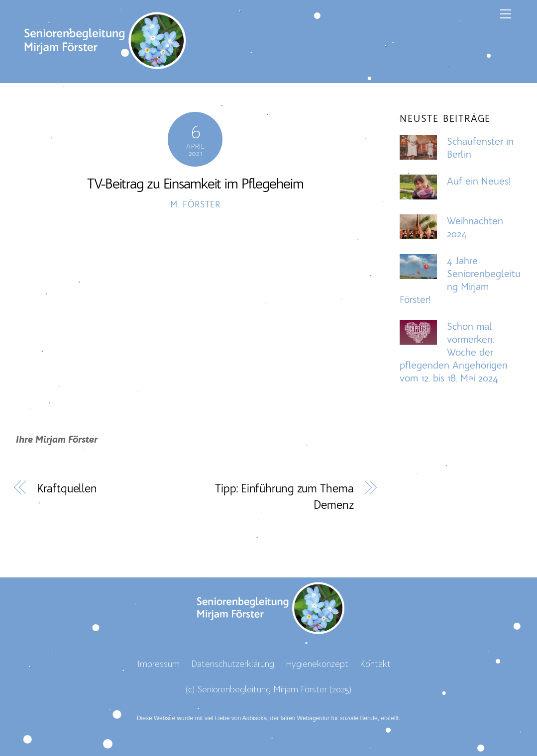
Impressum (159, 664)
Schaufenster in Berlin (480, 148)
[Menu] (506, 13)
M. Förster (195, 204)
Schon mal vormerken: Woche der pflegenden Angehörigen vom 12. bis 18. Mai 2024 (454, 352)
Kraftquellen (67, 488)
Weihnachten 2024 (475, 227)
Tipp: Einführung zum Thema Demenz (284, 497)
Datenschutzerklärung (233, 664)
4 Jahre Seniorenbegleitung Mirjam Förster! (460, 280)
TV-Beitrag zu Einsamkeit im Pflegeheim (195, 184)
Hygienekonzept (317, 664)
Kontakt (375, 664)
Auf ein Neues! (479, 181)
